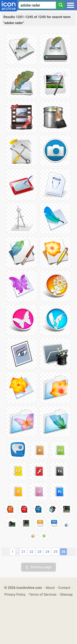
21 (24, 552)
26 (63, 552)
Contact (64, 588)
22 (32, 552)
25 (56, 552)
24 (48, 552)
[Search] (61, 5)
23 (40, 552)
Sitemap (66, 594)
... (18, 552)
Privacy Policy (15, 594)
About (50, 588)
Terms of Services (43, 594)
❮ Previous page (39, 567)
